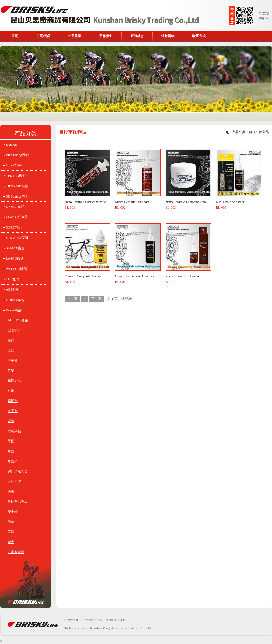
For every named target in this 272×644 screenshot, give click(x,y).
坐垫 (11, 522)
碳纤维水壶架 (18, 471)
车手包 (13, 411)
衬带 (11, 391)
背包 (11, 421)
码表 (11, 492)
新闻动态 (137, 36)
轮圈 (11, 542)
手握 (11, 441)
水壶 (11, 451)
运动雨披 (14, 481)
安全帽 (13, 512)
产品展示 (74, 36)
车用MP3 (14, 381)
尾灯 (11, 340)
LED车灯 (14, 330)
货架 (11, 371)
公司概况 (43, 36)
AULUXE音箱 (18, 320)
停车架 (13, 361)
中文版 (264, 13)
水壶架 (13, 461)
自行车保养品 (18, 502)
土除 (11, 351)
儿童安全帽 (16, 552)
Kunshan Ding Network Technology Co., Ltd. (121, 628)
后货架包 (14, 431)
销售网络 (168, 36)
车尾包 (13, 401)
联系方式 (199, 36)
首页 (15, 36)
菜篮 (11, 532)
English (264, 18)
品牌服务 (106, 36)
